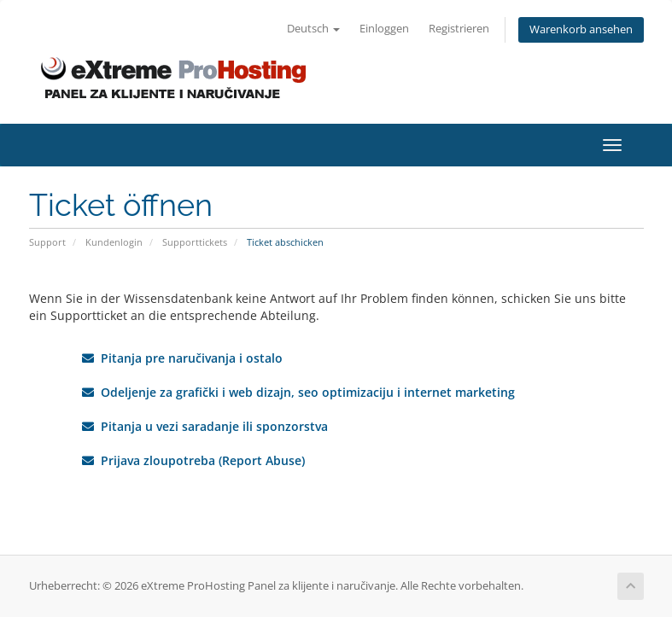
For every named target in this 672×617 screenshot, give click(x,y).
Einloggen (384, 29)
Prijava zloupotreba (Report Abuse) (193, 460)
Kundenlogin (114, 242)
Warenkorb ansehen (581, 29)
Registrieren (459, 29)
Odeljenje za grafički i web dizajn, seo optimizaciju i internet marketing (298, 392)
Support (47, 242)
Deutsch (313, 29)
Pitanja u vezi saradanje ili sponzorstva (205, 426)
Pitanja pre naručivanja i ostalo (182, 358)
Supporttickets (195, 242)
